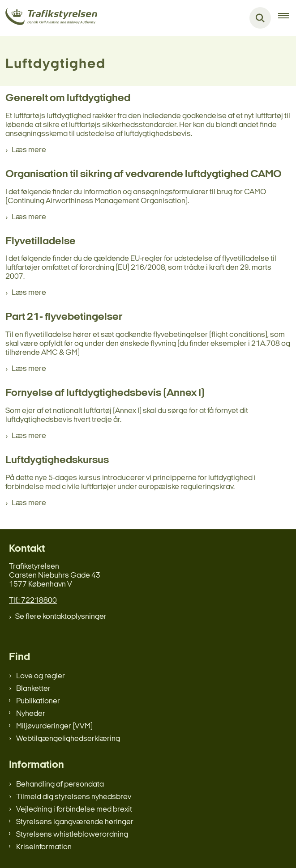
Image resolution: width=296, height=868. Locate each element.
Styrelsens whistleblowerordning (72, 835)
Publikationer (38, 701)
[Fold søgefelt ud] (260, 18)
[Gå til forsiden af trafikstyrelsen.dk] (49, 18)
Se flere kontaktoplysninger (61, 617)
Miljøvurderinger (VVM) (54, 726)
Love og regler (41, 676)
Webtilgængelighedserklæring (68, 739)
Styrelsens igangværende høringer (75, 822)
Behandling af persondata (60, 785)
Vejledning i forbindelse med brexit (74, 810)
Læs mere (29, 150)
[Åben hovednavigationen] (287, 18)
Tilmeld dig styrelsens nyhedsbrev (74, 797)
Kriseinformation (44, 847)
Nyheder (31, 714)
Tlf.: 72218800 (33, 601)
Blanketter (33, 689)
